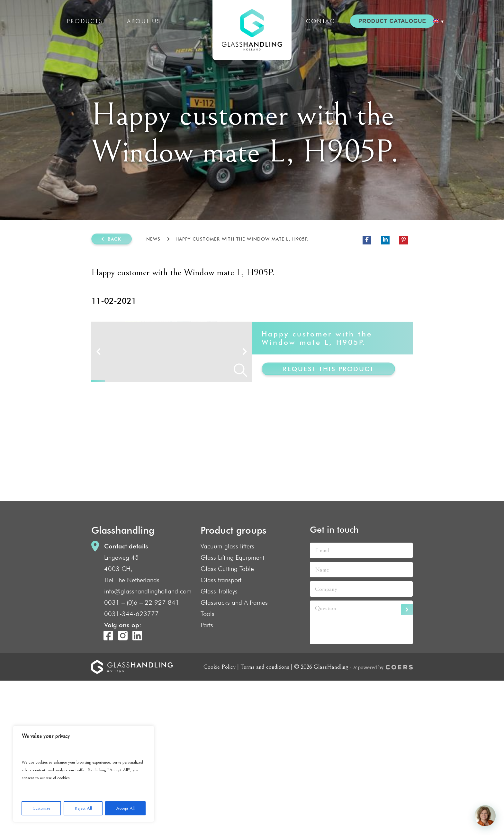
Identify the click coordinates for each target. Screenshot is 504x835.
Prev (99, 429)
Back (114, 239)
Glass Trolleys (219, 746)
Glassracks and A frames (234, 757)
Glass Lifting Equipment (232, 712)
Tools (207, 768)
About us (144, 21)
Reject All (83, 808)
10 (219, 535)
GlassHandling (252, 30)
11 (232, 535)
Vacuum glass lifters (227, 701)
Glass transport (221, 734)
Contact (322, 21)
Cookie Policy (220, 821)
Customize (41, 808)
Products (85, 21)
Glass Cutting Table (227, 723)
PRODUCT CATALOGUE (392, 21)
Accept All (125, 808)
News (153, 239)
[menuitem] (438, 21)
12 (245, 535)
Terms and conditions (265, 821)
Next (245, 429)
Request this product (328, 369)
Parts (207, 779)
